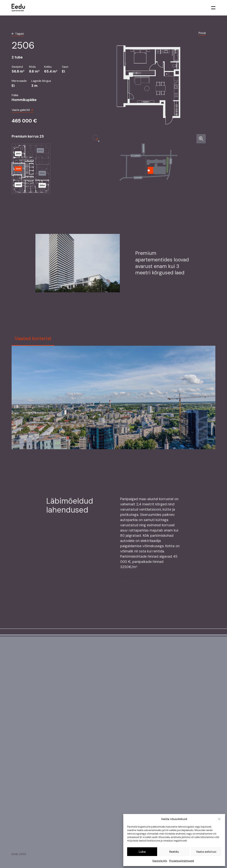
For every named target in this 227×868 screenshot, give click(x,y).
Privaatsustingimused (182, 861)
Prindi (202, 33)
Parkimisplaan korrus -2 (142, 578)
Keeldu (174, 852)
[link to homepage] (18, 8)
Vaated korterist (33, 340)
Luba (142, 852)
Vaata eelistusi (206, 852)
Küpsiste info (160, 861)
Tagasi (18, 34)
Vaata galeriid (22, 110)
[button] (219, 819)
